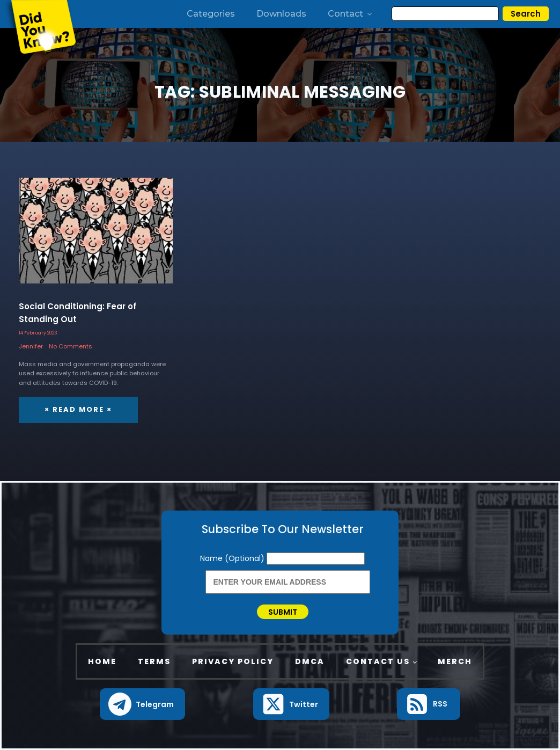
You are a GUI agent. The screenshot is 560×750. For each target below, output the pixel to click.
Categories (211, 14)
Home (102, 661)
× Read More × (78, 409)
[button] (142, 704)
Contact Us (378, 661)
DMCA (310, 661)
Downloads (281, 14)
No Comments (71, 346)
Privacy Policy (233, 661)
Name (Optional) (233, 558)
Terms (154, 661)
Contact (351, 14)
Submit (283, 612)
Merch (455, 661)
